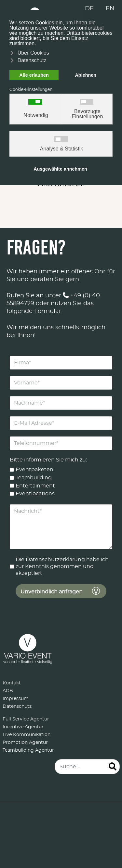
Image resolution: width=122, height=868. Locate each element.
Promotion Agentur (25, 743)
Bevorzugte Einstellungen (87, 114)
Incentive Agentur (23, 727)
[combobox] (87, 767)
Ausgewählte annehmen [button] (60, 169)
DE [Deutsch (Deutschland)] (89, 9)
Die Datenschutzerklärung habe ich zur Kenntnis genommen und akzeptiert (62, 566)
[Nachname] (61, 403)
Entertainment (35, 486)
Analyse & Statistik (62, 149)
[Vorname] (61, 383)
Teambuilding (34, 478)
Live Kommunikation (27, 735)
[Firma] (61, 363)
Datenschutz (17, 706)
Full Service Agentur (26, 719)
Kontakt (12, 683)
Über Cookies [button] (33, 53)
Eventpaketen (34, 470)
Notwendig (36, 115)
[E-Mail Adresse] (61, 423)
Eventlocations (35, 494)
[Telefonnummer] (61, 443)
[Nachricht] (61, 527)
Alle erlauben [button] (34, 75)
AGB (8, 691)
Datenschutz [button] (32, 60)
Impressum (16, 699)
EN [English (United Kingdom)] (110, 9)
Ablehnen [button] (86, 75)
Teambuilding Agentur (28, 750)
